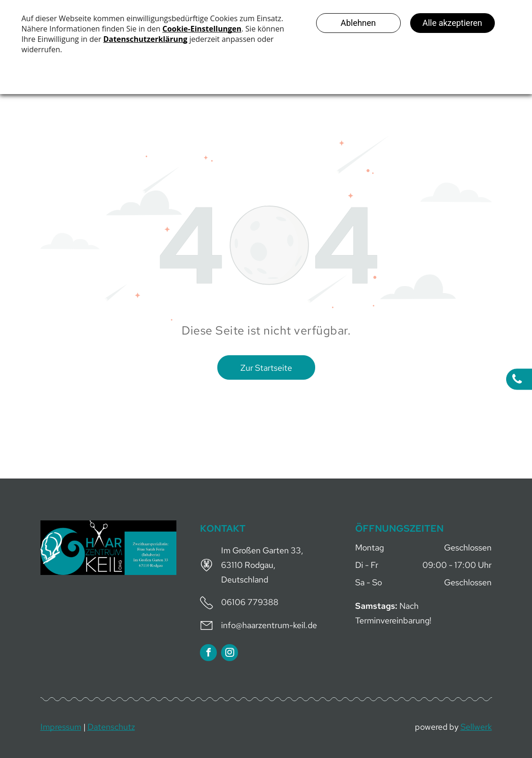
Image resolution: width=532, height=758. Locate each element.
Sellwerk (476, 727)
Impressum (61, 727)
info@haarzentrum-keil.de (269, 625)
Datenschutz (111, 727)
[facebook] (208, 654)
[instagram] (230, 654)
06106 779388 (250, 602)
